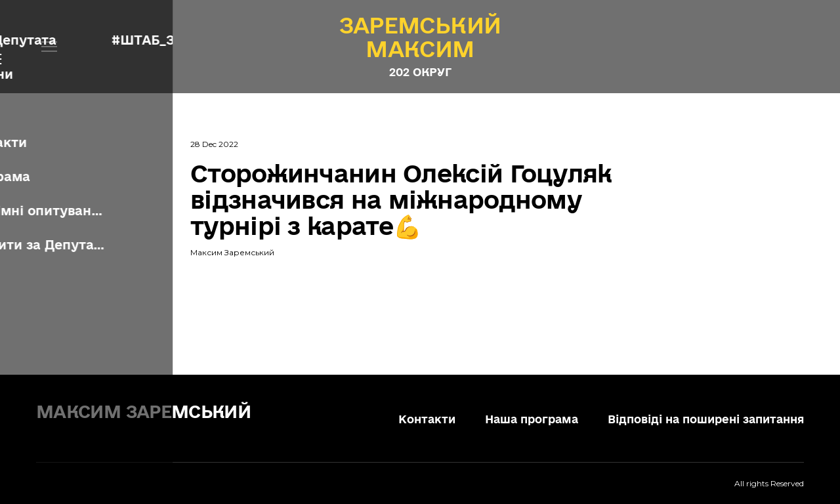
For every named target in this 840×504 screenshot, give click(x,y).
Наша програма (532, 419)
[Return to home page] (157, 409)
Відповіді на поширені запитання (706, 419)
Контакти (427, 419)
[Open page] (420, 37)
